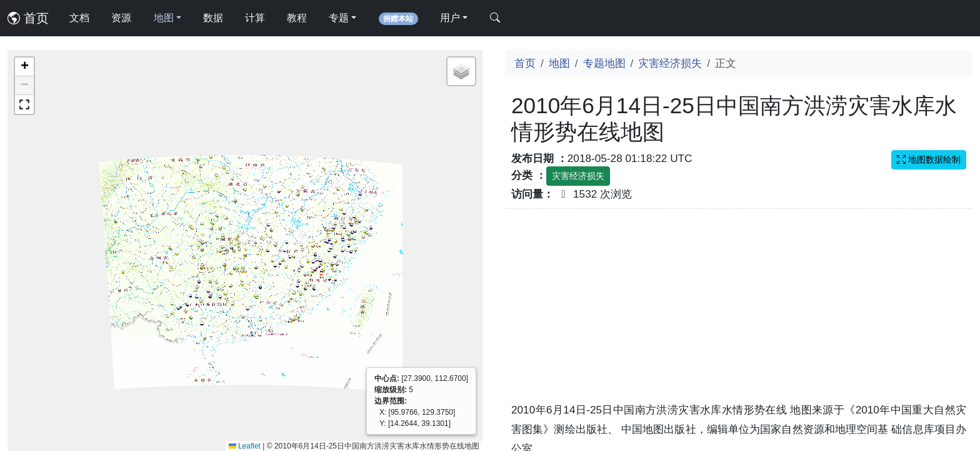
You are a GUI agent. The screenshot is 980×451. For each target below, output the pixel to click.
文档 (79, 18)
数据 (213, 18)
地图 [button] (164, 18)
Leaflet (245, 446)
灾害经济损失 (670, 63)
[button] (24, 67)
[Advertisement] (739, 313)
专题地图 (604, 63)
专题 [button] (339, 18)
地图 (559, 63)
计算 (255, 18)
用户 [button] (450, 18)
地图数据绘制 (929, 160)
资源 (121, 18)
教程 (297, 18)
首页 (28, 18)
